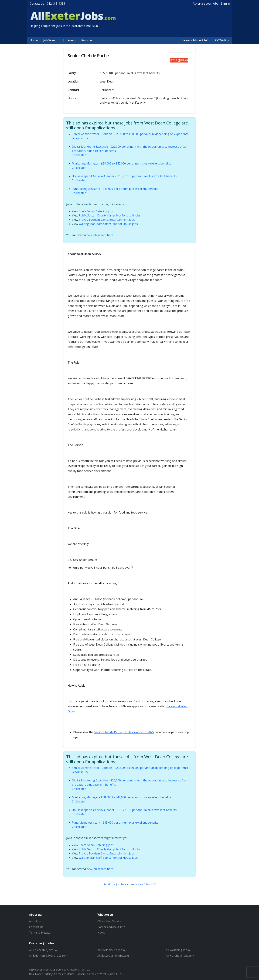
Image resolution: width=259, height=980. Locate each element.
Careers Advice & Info (196, 40)
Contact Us (37, 4)
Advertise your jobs (205, 4)
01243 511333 (56, 4)
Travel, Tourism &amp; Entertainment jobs (107, 220)
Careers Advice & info (111, 927)
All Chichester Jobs (44, 950)
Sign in (225, 4)
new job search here (100, 235)
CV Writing (222, 40)
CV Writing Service (109, 921)
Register (87, 40)
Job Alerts (69, 40)
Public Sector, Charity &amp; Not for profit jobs (110, 215)
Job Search (50, 40)
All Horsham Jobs (180, 956)
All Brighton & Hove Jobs (48, 956)
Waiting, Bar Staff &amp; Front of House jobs (108, 224)
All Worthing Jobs (180, 950)
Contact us (36, 927)
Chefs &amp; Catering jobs (96, 211)
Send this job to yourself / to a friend (130, 884)
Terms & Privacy (40, 933)
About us (35, 921)
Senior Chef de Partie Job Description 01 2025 (124, 732)
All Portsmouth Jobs (113, 950)
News (101, 933)
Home (34, 40)
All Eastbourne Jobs (113, 956)
